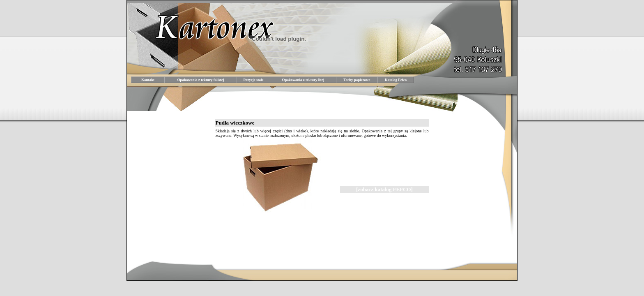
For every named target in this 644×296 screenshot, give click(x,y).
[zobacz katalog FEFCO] (384, 189)
